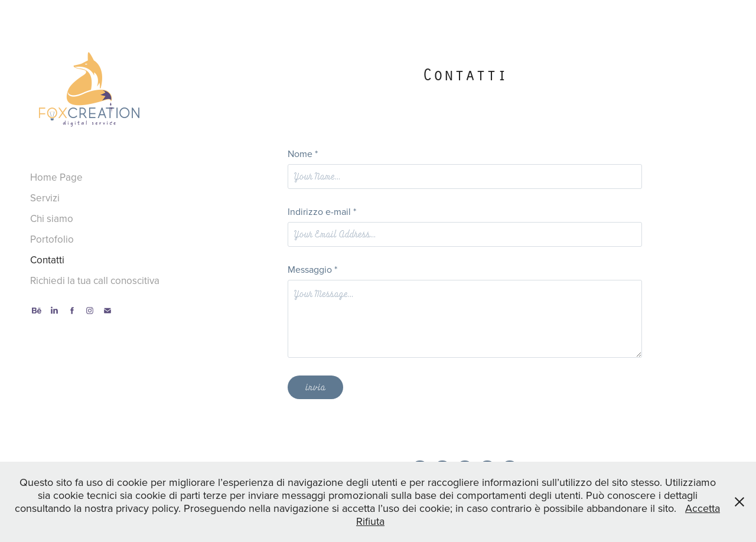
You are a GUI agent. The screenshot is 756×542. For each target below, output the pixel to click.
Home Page (56, 177)
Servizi (45, 198)
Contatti (47, 260)
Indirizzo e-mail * (322, 211)
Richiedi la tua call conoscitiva (95, 280)
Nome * (303, 154)
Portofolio (52, 239)
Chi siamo (52, 218)
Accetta (703, 508)
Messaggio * (312, 269)
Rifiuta (370, 521)
